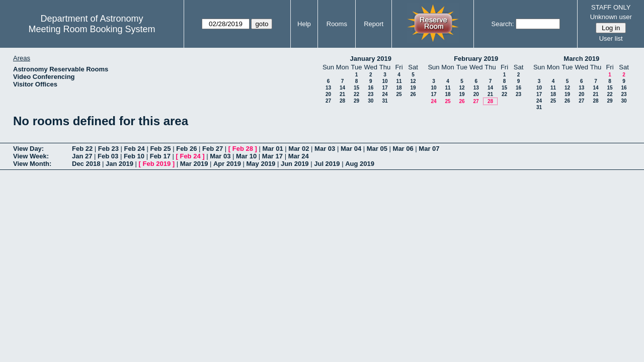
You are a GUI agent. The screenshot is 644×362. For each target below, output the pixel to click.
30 (371, 101)
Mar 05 (377, 149)
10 (385, 81)
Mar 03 (325, 149)
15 (356, 88)
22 (356, 94)
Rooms (337, 24)
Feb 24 (135, 149)
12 (413, 81)
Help (304, 24)
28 (342, 101)
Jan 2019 (119, 164)
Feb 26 (186, 149)
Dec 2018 (86, 164)
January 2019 (371, 59)
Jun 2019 (295, 164)
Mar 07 (429, 149)
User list (611, 38)
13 (328, 88)
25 (399, 94)
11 (399, 81)
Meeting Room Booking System (92, 29)
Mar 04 (351, 149)
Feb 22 (82, 149)
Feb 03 (108, 156)
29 (356, 101)
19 (413, 88)
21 (342, 94)
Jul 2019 (327, 164)
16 (371, 88)
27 (328, 101)
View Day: (28, 149)
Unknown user (611, 17)
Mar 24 (299, 156)
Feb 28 (243, 149)
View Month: (32, 164)
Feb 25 (160, 149)
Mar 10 (246, 156)
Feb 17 (160, 156)
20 (328, 94)
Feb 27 (213, 149)
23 (371, 94)
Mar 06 (403, 149)
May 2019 (261, 164)
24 (385, 94)
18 (399, 88)
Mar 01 (272, 149)
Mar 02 (299, 149)
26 (413, 94)
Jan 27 (82, 156)
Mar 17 (272, 156)
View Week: (31, 156)
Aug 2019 (360, 164)
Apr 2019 (227, 164)
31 (385, 101)
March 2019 (581, 59)
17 (385, 88)
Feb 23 (108, 149)
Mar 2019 (194, 164)
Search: (503, 24)
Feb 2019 (157, 164)
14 (342, 88)
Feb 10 (134, 156)
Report (374, 24)
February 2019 (476, 59)
